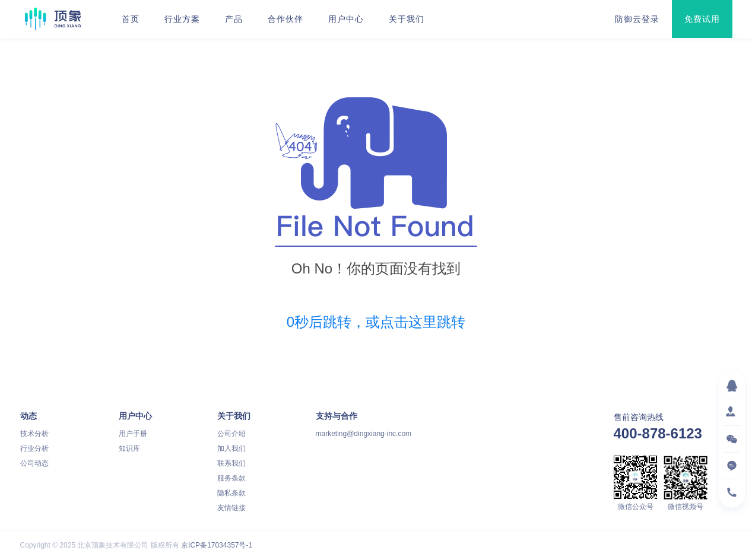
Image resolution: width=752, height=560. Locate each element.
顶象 (53, 19)
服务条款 (231, 478)
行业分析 (34, 448)
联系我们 (231, 463)
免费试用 (702, 19)
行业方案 (182, 19)
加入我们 (231, 448)
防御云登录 (637, 19)
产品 (234, 19)
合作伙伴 (285, 19)
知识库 (129, 448)
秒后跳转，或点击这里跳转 (376, 322)
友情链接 (231, 508)
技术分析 (34, 434)
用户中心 (346, 19)
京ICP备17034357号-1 (217, 545)
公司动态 (34, 463)
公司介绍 (231, 434)
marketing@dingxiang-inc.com (364, 434)
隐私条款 (231, 493)
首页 (131, 19)
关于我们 (407, 19)
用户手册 (133, 434)
